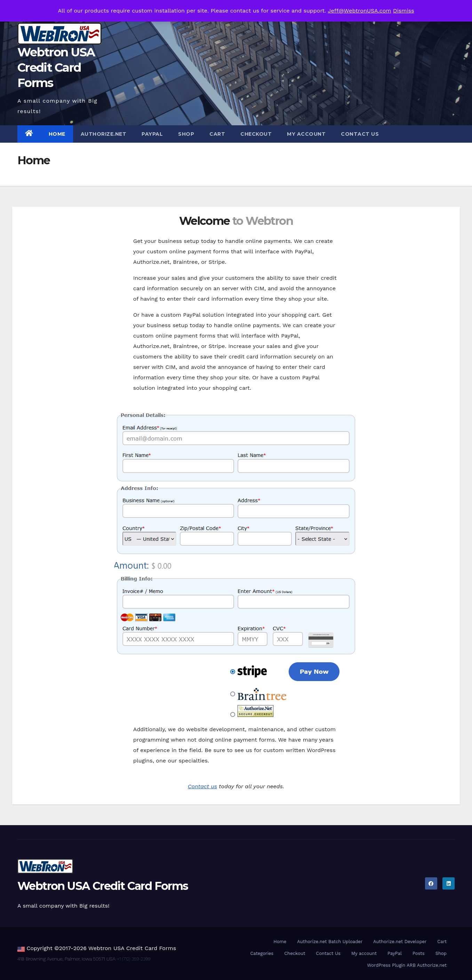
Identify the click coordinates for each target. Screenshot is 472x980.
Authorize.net (104, 134)
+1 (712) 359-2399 (134, 959)
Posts (419, 953)
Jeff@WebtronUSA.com (360, 11)
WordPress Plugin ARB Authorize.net (407, 965)
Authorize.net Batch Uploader (330, 942)
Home (57, 134)
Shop (186, 134)
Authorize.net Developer (400, 942)
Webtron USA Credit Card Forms (56, 68)
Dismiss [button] (404, 11)
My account (306, 134)
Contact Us (360, 134)
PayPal (152, 134)
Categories (262, 953)
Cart (217, 134)
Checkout (256, 134)
